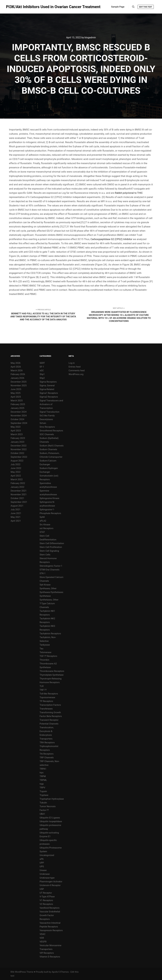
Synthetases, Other (49, 600)
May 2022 (16, 472)
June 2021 (16, 513)
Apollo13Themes (60, 972)
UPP (42, 863)
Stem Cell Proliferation (51, 547)
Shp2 (42, 378)
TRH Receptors (47, 743)
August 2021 (17, 506)
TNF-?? (43, 690)
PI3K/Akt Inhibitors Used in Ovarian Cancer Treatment (21, 7)
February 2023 (18, 438)
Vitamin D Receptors (50, 957)
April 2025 (16, 397)
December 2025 (19, 382)
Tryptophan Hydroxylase (52, 799)
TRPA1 (43, 769)
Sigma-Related (47, 389)
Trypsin (43, 791)
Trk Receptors (47, 754)
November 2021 (19, 495)
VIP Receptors (47, 953)
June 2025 (16, 389)
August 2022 (17, 461)
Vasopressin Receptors (51, 930)
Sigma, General (47, 386)
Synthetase (45, 596)
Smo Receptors (47, 427)
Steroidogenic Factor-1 (51, 566)
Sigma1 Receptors (49, 393)
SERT (42, 363)
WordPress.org (76, 374)
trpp (42, 784)
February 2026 (18, 374)
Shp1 (42, 374)
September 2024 (19, 423)
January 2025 (17, 408)
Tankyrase (45, 645)
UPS (42, 867)
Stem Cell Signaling (49, 551)
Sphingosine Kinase (49, 498)
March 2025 (17, 401)
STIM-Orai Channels (50, 570)
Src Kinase (45, 525)
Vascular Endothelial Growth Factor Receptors (50, 915)
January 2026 (17, 378)
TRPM (43, 776)
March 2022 (17, 479)
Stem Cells (45, 555)
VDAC (43, 934)
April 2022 (16, 476)
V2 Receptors (46, 904)
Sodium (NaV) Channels (52, 446)
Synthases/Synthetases (51, 592)
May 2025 (16, 393)
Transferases (46, 709)
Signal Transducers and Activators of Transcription (51, 404)
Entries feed (75, 367)
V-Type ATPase (47, 897)
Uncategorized (47, 855)
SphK (42, 517)
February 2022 (18, 483)
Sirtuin (43, 423)
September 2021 (19, 502)
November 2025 (19, 386)
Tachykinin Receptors (50, 634)
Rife (12, 972)
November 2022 (19, 449)
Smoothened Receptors (51, 431)
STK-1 (43, 573)
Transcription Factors (50, 705)
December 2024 (19, 412)
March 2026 (17, 371)
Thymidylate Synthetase (52, 675)
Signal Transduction (50, 412)
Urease (43, 870)
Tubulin (43, 803)
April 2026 (16, 367)
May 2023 (16, 427)
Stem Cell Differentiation (52, 543)
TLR (42, 686)
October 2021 (17, 498)
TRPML (43, 780)
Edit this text (146, 7)
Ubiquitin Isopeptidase (51, 821)
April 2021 (16, 521)
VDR (42, 938)
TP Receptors (46, 701)
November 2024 (19, 416)
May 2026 (16, 363)
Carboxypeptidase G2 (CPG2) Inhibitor (111, 239)
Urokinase (45, 874)
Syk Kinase (45, 585)
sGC (42, 371)
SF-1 (42, 367)
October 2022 (17, 453)
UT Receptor (46, 893)
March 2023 (17, 434)
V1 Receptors (46, 900)
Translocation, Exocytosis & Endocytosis (47, 731)
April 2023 (16, 431)
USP (42, 889)
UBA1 (42, 814)
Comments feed (77, 371)
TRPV (42, 788)
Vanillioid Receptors (50, 908)
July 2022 (16, 464)
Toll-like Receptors (49, 694)
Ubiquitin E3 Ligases (50, 818)
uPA (42, 859)
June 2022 (16, 468)
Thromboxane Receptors (52, 671)
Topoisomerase (47, 697)
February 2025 (18, 404)
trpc (42, 773)
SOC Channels (47, 434)
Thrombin (44, 660)
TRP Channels (47, 758)
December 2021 (19, 491)
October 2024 (17, 419)
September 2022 (19, 457)
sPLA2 (43, 521)
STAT (42, 532)
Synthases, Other (48, 588)
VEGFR (43, 942)
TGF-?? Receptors (48, 656)
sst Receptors (47, 528)
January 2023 (17, 442)
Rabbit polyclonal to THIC (129, 193)
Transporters (46, 739)
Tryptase (44, 795)
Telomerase (45, 652)
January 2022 (17, 487)
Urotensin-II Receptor (50, 885)
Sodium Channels (48, 449)
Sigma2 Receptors (49, 397)
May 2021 (16, 517)
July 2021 (16, 510)
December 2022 (19, 446)
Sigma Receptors (48, 382)
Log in (72, 363)
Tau (42, 649)
